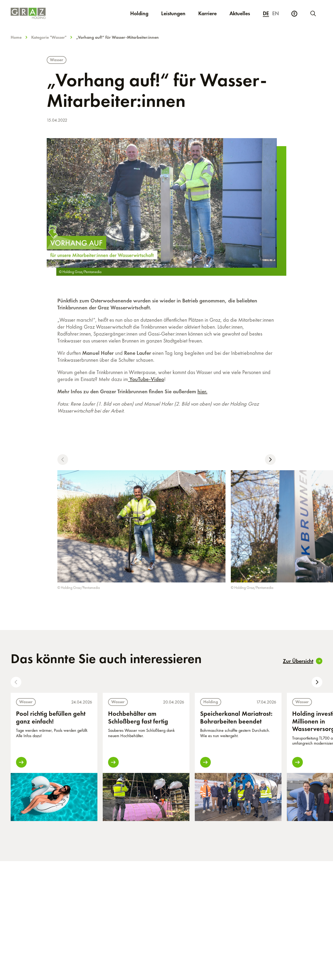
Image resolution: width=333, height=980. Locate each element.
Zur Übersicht (303, 661)
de (266, 13)
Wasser (57, 60)
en (276, 13)
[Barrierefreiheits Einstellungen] (294, 14)
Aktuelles (240, 13)
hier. (202, 391)
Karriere (211, 13)
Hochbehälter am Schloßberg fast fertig (138, 717)
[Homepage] (46, 13)
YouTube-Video (146, 379)
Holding (139, 13)
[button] (63, 460)
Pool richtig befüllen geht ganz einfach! (51, 717)
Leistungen (173, 13)
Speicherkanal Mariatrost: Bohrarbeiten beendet (236, 717)
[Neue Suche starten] (313, 13)
